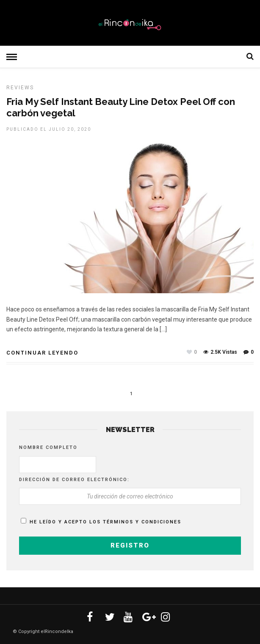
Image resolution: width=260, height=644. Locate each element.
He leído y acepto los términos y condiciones (105, 522)
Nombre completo (48, 447)
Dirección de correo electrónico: (74, 480)
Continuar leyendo (42, 353)
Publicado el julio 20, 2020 (49, 129)
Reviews (20, 88)
